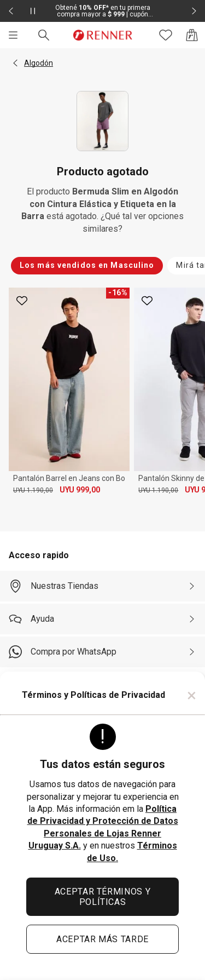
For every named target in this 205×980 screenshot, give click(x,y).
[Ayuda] (102, 619)
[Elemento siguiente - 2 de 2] (194, 11)
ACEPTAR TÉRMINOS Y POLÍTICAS (103, 897)
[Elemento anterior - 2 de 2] (11, 11)
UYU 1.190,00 (33, 490)
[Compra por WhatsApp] (102, 652)
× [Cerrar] (192, 695)
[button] (15, 63)
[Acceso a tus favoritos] (166, 35)
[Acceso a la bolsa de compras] (192, 35)
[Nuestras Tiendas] (102, 586)
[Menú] (13, 35)
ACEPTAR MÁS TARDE (102, 939)
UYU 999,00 (80, 490)
